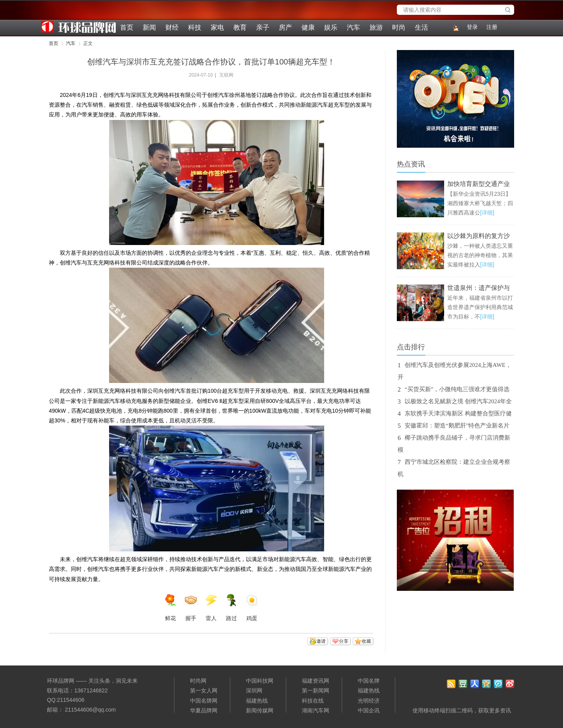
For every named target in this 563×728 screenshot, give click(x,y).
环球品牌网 (53, 18)
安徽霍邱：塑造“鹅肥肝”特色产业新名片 (457, 426)
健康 (308, 28)
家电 (217, 28)
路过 (231, 608)
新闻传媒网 (260, 710)
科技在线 (313, 701)
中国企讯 (369, 710)
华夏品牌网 (204, 710)
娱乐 (331, 28)
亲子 (263, 28)
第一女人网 (204, 690)
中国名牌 (369, 681)
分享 (344, 641)
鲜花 (170, 608)
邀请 (321, 641)
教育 (240, 28)
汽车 (353, 28)
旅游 (376, 28)
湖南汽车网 (316, 710)
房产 (285, 28)
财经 (172, 28)
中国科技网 (260, 681)
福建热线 (257, 701)
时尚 (399, 28)
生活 (421, 28)
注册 (492, 27)
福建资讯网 (316, 681)
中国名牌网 (204, 701)
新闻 (149, 28)
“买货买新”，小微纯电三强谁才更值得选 (457, 389)
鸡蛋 (252, 608)
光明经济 (369, 701)
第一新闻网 (316, 690)
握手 (191, 608)
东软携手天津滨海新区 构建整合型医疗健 (458, 413)
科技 (195, 28)
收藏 (366, 641)
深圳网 (254, 690)
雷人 (211, 608)
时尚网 (198, 681)
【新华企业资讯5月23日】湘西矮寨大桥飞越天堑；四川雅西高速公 (480, 203)
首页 (127, 28)
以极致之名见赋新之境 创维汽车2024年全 (458, 401)
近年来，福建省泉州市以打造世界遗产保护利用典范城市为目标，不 (480, 307)
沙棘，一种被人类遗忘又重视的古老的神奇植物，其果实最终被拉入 (480, 255)
